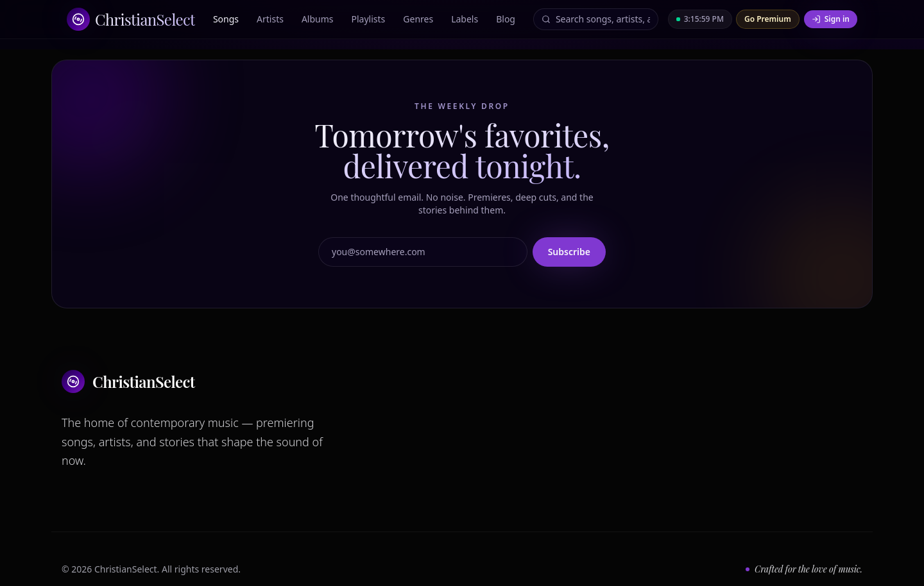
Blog (506, 19)
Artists (270, 19)
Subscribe (569, 252)
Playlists (369, 19)
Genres (418, 19)
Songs (226, 19)
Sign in (831, 19)
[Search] (603, 19)
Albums (318, 19)
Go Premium (768, 19)
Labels (465, 19)
